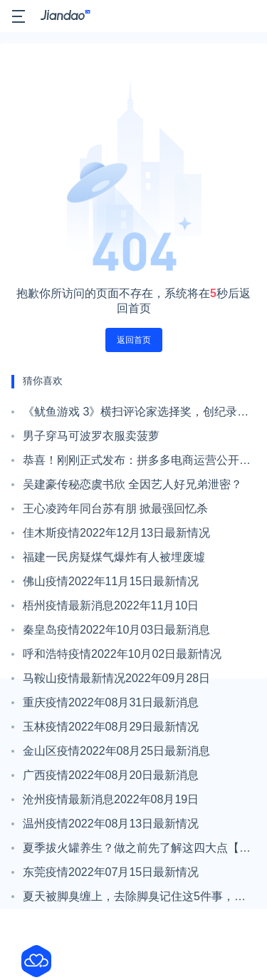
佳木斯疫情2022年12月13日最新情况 (116, 533)
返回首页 (134, 340)
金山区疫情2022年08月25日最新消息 (116, 751)
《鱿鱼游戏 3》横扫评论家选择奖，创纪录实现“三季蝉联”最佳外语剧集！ (136, 415)
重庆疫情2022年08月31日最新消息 (111, 702)
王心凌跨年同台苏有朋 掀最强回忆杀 (115, 509)
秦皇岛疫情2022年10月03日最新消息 (116, 630)
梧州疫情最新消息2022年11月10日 (111, 605)
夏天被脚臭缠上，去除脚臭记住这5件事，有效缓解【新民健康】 (134, 899)
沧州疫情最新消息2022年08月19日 (111, 799)
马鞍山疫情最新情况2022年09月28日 (116, 678)
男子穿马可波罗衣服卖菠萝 (91, 436)
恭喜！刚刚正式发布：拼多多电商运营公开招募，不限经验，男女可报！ (137, 463)
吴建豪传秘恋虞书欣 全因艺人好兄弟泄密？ (132, 484)
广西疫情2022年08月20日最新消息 (111, 775)
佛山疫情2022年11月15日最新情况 (111, 581)
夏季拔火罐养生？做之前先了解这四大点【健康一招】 (137, 851)
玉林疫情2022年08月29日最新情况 (111, 727)
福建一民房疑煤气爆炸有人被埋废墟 (114, 557)
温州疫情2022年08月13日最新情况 (111, 824)
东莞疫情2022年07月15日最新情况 (111, 872)
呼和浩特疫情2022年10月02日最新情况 (122, 654)
